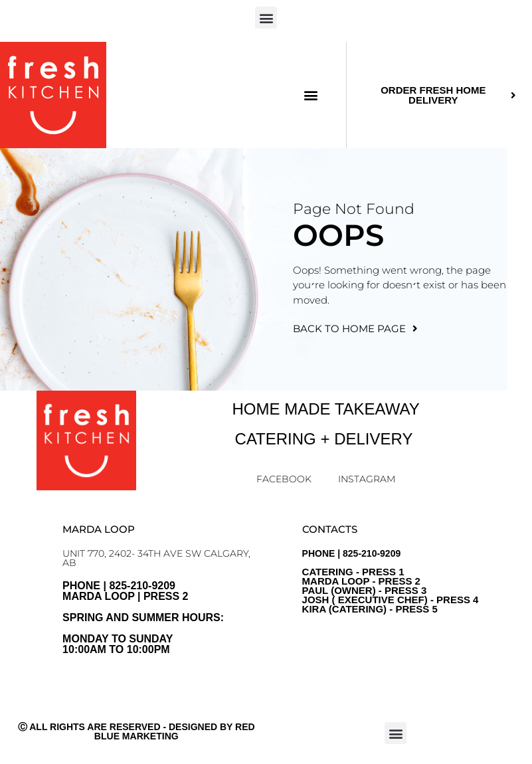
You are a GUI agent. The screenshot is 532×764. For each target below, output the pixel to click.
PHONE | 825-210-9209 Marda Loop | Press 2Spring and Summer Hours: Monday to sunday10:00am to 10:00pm (143, 618)
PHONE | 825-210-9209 (391, 581)
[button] (266, 18)
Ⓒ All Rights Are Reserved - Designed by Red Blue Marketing (136, 731)
